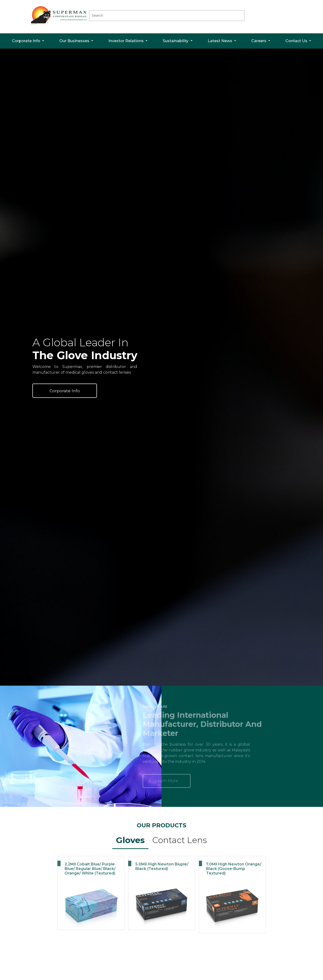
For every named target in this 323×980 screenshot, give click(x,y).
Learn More (146, 781)
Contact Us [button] (297, 41)
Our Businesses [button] (75, 41)
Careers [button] (259, 41)
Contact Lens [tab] (180, 840)
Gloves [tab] (130, 840)
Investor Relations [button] (126, 41)
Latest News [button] (220, 41)
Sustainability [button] (176, 41)
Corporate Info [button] (27, 41)
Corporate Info (65, 390)
